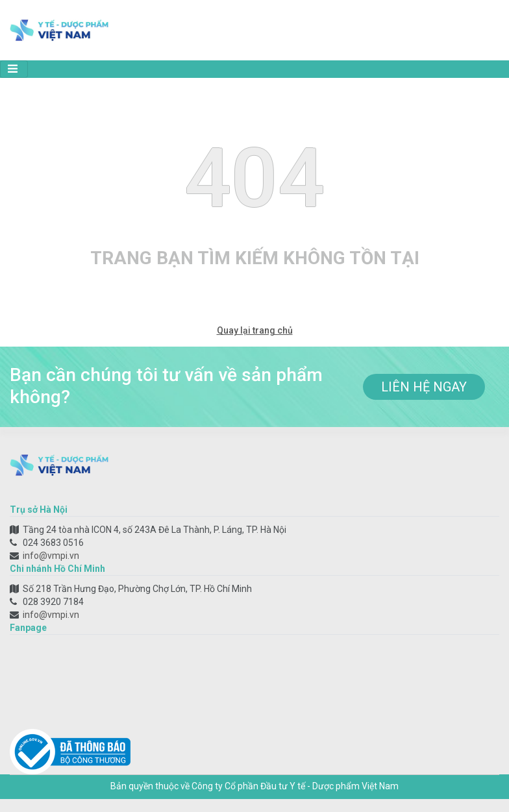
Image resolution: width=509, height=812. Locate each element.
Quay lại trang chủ (255, 330)
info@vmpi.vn (51, 556)
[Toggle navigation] (14, 69)
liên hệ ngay (424, 387)
